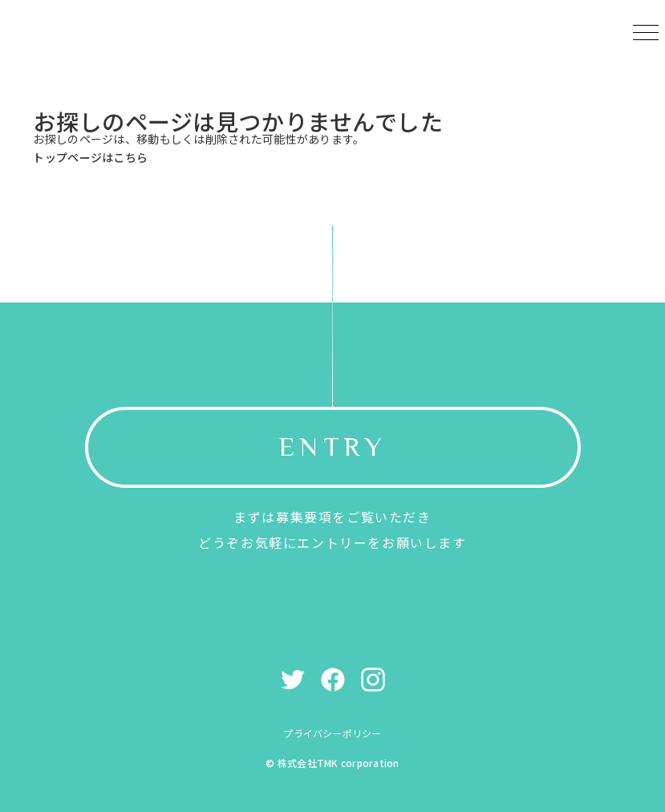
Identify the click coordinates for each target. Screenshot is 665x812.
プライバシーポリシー (332, 733)
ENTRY (333, 447)
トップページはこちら (90, 157)
